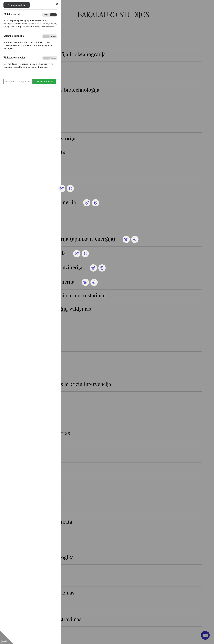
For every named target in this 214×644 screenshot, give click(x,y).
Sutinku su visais (19, 81)
